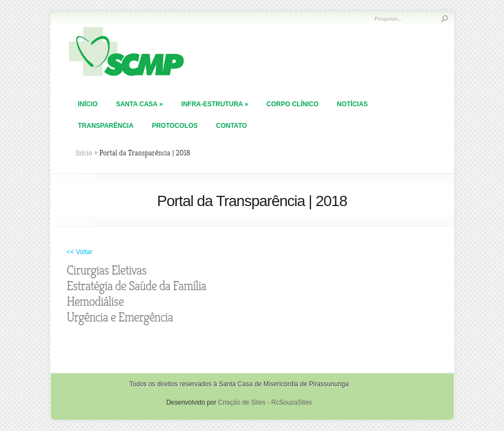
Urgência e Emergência (120, 317)
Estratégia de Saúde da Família (137, 286)
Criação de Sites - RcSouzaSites (265, 402)
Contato (232, 126)
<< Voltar (80, 252)
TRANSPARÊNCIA (106, 126)
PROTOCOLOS (175, 126)
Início (88, 104)
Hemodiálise (95, 302)
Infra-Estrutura (215, 104)
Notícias (352, 104)
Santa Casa (139, 104)
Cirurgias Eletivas (107, 270)
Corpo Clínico (292, 104)
